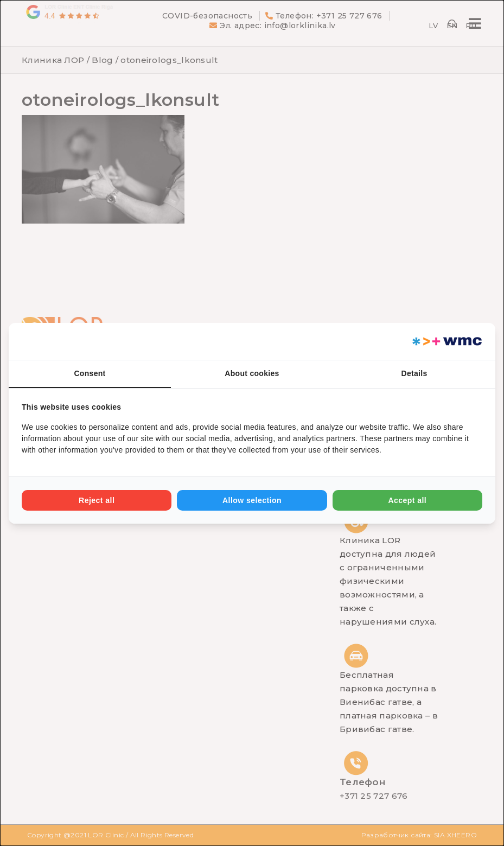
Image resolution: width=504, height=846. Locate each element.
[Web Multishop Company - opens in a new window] (446, 341)
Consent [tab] (90, 373)
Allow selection (252, 500)
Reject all (97, 500)
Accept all (407, 500)
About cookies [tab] (252, 373)
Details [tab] (414, 373)
